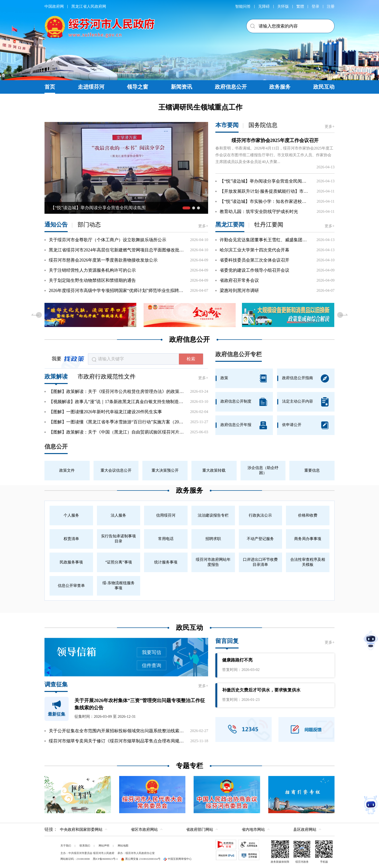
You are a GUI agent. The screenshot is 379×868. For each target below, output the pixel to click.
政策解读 (56, 377)
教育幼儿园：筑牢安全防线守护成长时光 (259, 212)
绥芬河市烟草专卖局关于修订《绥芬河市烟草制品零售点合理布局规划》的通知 (116, 741)
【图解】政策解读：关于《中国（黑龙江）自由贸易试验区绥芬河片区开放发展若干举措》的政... (116, 432)
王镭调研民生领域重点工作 (200, 107)
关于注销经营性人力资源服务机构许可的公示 (92, 270)
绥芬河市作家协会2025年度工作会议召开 (275, 140)
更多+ (330, 126)
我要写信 (152, 652)
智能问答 (243, 6)
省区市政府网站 (144, 829)
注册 (331, 6)
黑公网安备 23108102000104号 (141, 859)
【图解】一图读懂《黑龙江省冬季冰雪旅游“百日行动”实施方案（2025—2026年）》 (116, 422)
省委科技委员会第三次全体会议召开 (255, 260)
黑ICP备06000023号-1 (105, 859)
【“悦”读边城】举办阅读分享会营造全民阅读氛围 (265, 181)
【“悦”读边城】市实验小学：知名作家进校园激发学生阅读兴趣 (265, 201)
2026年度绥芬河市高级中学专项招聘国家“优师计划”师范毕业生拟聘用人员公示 (116, 291)
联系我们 (85, 846)
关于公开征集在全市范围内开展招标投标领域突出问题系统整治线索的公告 (116, 731)
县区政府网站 (305, 829)
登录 (315, 6)
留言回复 (227, 641)
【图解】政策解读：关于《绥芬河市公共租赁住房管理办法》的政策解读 (116, 391)
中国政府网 (54, 6)
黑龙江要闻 (230, 225)
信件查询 (152, 665)
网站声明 (104, 846)
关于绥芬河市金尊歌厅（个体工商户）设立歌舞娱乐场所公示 (108, 240)
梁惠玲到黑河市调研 (239, 291)
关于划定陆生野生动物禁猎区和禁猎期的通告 (92, 280)
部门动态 (89, 225)
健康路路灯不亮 (237, 660)
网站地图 (123, 846)
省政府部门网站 (200, 829)
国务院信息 (263, 125)
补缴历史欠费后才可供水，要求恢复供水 (261, 690)
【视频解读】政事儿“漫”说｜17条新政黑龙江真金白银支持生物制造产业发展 (116, 402)
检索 (191, 359)
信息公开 (56, 447)
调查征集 (56, 684)
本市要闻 (227, 125)
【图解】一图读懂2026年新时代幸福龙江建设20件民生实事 (105, 412)
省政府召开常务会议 (239, 280)
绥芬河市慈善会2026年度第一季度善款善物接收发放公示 (103, 260)
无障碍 (264, 6)
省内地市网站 (253, 829)
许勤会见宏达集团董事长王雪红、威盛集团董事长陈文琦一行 (265, 240)
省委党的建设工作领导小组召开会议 (255, 270)
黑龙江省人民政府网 (89, 6)
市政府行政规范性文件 (107, 377)
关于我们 (66, 846)
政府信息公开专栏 (239, 354)
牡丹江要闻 (269, 225)
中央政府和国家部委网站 (81, 829)
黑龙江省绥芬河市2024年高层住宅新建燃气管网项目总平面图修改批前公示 (116, 250)
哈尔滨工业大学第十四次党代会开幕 (255, 250)
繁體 (300, 6)
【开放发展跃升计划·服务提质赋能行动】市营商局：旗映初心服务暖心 (265, 191)
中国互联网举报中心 (178, 859)
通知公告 (56, 225)
